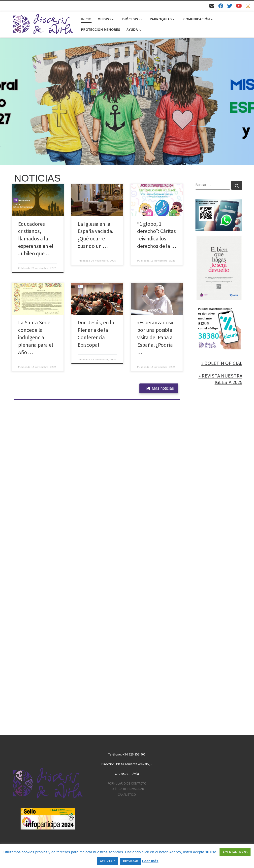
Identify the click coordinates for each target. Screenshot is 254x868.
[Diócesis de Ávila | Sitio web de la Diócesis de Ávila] (43, 23)
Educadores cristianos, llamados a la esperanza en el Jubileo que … (36, 239)
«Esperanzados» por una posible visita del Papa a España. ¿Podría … (155, 337)
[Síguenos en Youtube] (239, 6)
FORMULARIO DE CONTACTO (127, 783)
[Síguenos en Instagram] (248, 6)
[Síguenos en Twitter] (230, 6)
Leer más (150, 861)
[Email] (212, 6)
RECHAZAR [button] (131, 861)
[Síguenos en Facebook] (221, 6)
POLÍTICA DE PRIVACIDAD (127, 789)
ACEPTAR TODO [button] (235, 852)
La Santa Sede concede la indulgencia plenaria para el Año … (36, 337)
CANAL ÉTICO (127, 795)
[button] (127, 101)
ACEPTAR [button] (107, 861)
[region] (127, 101)
